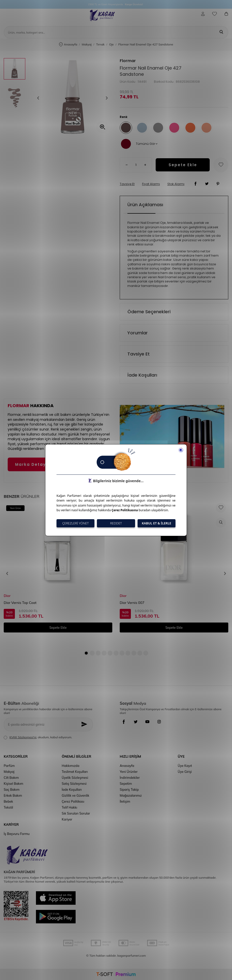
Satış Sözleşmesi (74, 784)
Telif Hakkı (69, 807)
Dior (7, 596)
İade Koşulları (142, 375)
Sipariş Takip (129, 789)
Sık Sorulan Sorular (76, 813)
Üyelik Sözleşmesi (75, 778)
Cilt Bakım (11, 778)
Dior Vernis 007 (132, 603)
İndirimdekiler (130, 778)
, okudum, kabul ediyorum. (38, 737)
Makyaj (87, 44)
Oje (111, 44)
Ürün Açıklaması (145, 205)
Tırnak (100, 44)
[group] (72, 98)
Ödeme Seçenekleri (149, 312)
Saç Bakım (12, 789)
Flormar (128, 61)
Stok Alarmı (176, 184)
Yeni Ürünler (129, 772)
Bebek (8, 801)
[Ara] (221, 32)
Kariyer (67, 819)
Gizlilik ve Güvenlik (75, 795)
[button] (40, 98)
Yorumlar (138, 333)
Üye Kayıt (185, 766)
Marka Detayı (31, 464)
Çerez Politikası (73, 801)
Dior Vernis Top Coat (20, 603)
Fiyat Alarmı (151, 184)
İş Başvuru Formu (17, 834)
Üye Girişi (185, 772)
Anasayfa (68, 45)
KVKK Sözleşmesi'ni (23, 737)
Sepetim (126, 784)
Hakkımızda (71, 766)
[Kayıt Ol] (86, 725)
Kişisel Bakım (14, 784)
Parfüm (9, 766)
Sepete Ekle (183, 165)
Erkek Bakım (13, 795)
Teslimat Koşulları (75, 772)
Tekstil (8, 807)
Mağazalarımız (131, 795)
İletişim (125, 801)
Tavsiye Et (127, 184)
